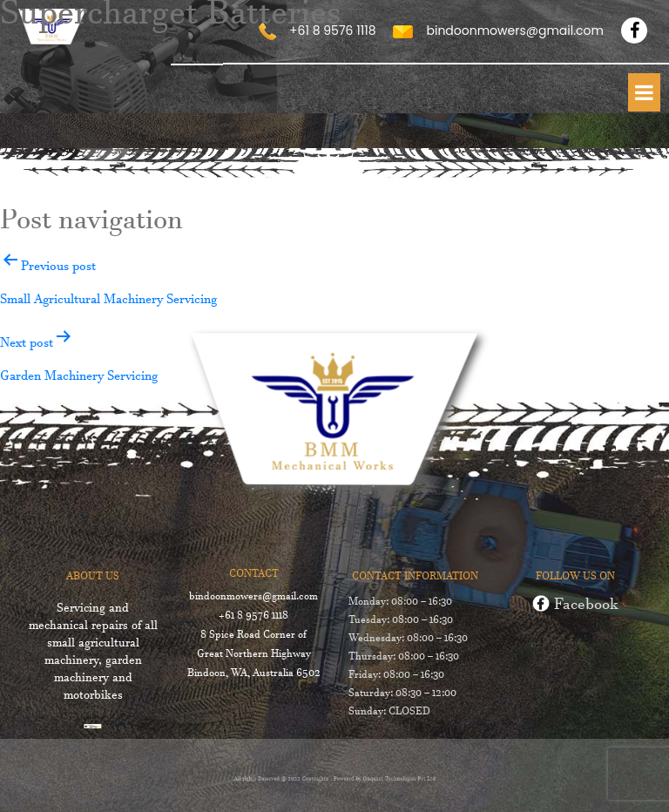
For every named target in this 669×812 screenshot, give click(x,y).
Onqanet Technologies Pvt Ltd (388, 779)
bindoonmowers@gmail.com (253, 599)
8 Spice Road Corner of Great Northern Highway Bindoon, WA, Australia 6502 (252, 656)
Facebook (575, 608)
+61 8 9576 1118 (253, 618)
